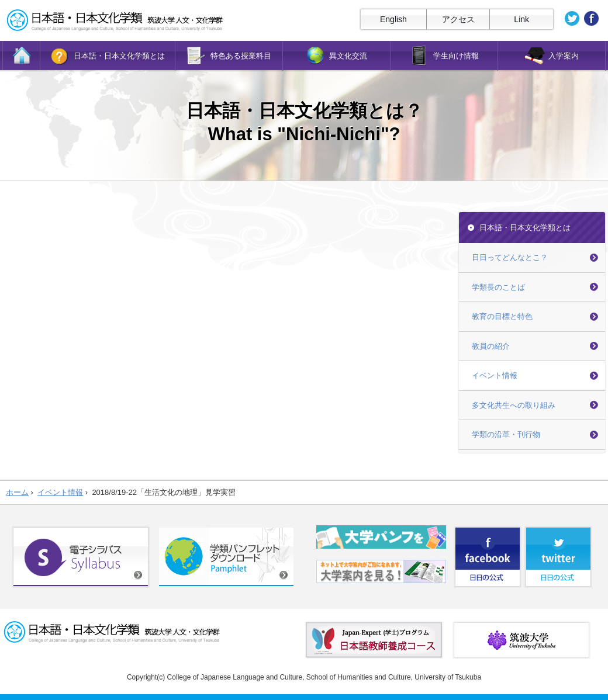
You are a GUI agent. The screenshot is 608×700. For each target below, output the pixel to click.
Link (521, 19)
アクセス (458, 19)
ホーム (17, 492)
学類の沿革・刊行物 (506, 434)
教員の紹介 (491, 346)
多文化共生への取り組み (514, 405)
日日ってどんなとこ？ (510, 257)
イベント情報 (495, 375)
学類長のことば (498, 287)
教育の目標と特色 (502, 316)
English (393, 19)
